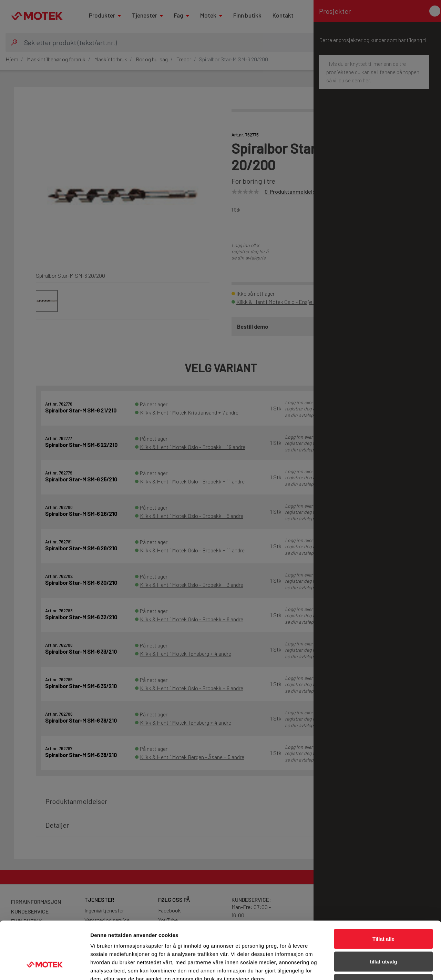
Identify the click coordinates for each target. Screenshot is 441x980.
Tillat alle (383, 890)
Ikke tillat (383, 935)
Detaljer (367, 966)
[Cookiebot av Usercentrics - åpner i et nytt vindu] (45, 967)
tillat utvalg (383, 912)
